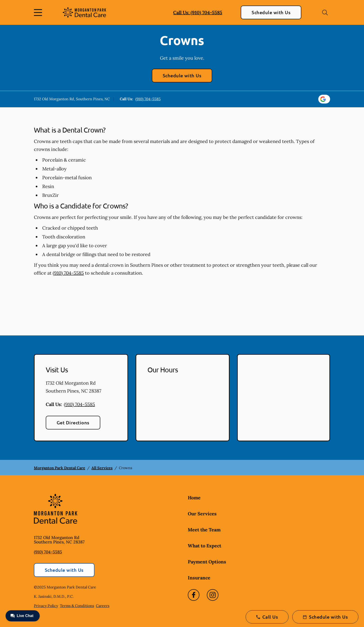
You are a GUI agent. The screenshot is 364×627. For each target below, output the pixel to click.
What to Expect (205, 546)
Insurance (199, 578)
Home (194, 498)
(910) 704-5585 (148, 99)
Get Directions (73, 422)
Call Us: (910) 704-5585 (198, 12)
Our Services (202, 514)
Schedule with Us (271, 12)
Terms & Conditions (77, 606)
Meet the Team (204, 530)
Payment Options (207, 562)
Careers (103, 606)
